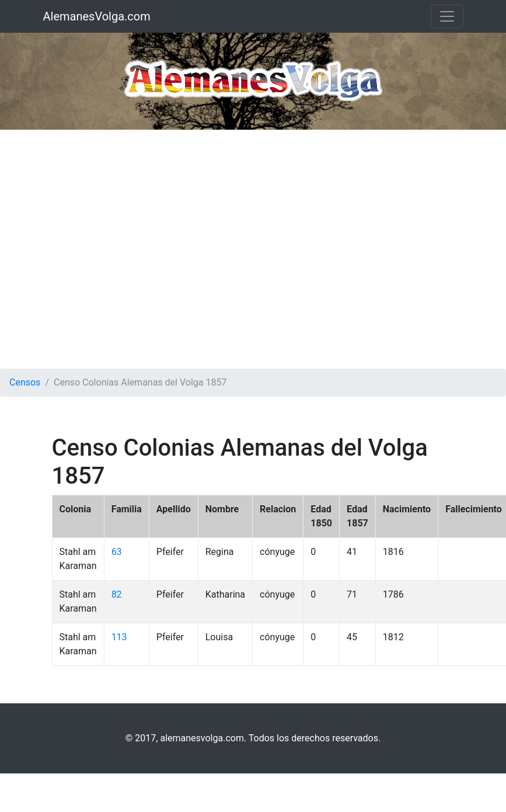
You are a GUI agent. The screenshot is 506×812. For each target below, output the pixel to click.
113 (119, 637)
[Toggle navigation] (447, 16)
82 (117, 594)
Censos (25, 382)
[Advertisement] (119, 249)
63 (117, 552)
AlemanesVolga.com (97, 16)
